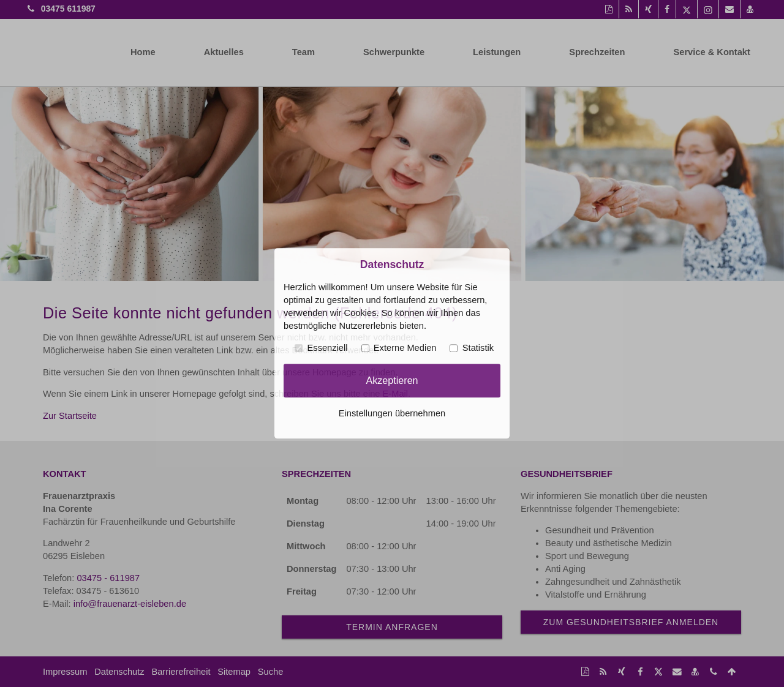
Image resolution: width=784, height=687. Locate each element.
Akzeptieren (392, 380)
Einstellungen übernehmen (392, 414)
